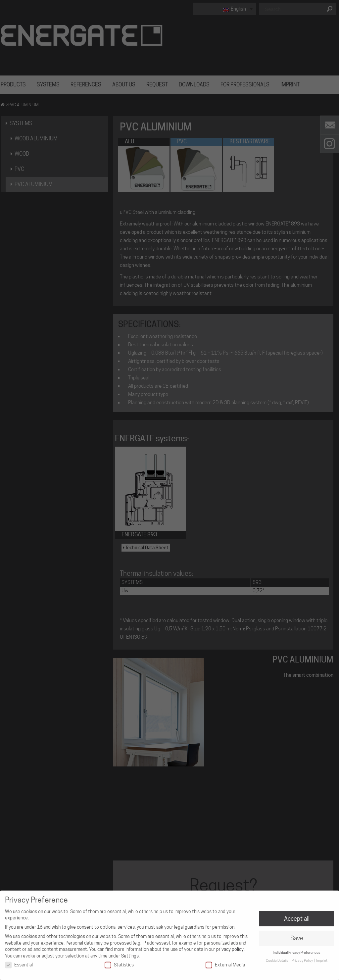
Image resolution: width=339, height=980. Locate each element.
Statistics (119, 962)
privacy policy (230, 946)
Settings (130, 953)
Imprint (322, 957)
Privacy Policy (303, 957)
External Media (225, 962)
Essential (19, 962)
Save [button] (297, 935)
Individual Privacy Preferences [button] (297, 950)
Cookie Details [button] (277, 957)
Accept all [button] (297, 916)
